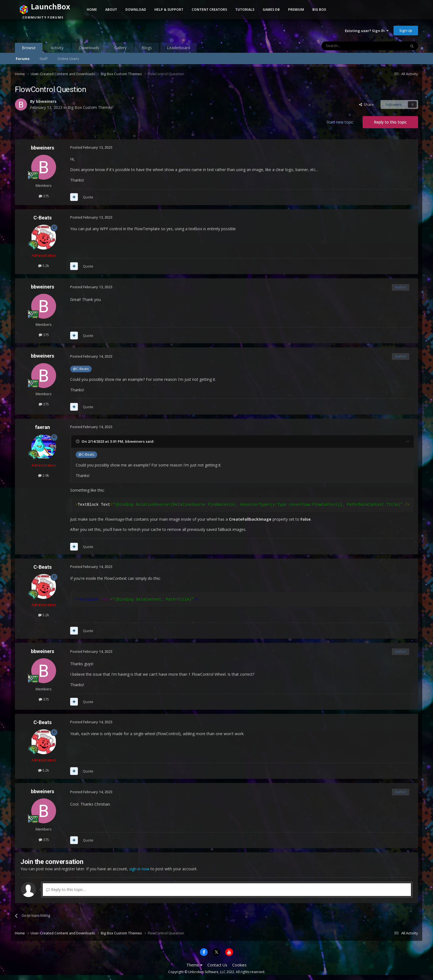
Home (92, 10)
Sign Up (406, 30)
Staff (43, 59)
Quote (88, 197)
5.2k (44, 266)
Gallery (120, 48)
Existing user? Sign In (367, 31)
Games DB (271, 10)
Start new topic (340, 122)
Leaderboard (179, 48)
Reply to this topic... (66, 889)
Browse (29, 49)
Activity (57, 48)
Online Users (68, 59)
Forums (23, 59)
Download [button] (136, 10)
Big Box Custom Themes (90, 107)
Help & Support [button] (169, 10)
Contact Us (217, 965)
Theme (194, 965)
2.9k (44, 475)
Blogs (147, 48)
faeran (43, 427)
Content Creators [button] (209, 10)
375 (44, 196)
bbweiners (46, 101)
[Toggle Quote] (78, 441)
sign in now (139, 869)
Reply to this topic (390, 122)
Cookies (239, 965)
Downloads (89, 48)
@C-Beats (81, 369)
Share (366, 104)
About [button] (111, 10)
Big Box (319, 10)
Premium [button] (296, 10)
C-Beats (43, 218)
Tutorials (245, 10)
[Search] (350, 46)
